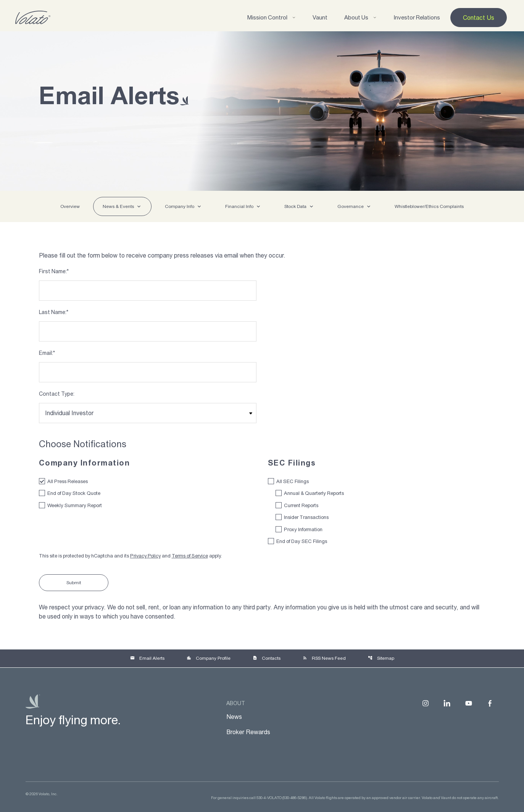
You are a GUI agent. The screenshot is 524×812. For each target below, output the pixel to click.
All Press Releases (68, 481)
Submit (74, 583)
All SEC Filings (293, 481)
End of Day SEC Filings (302, 541)
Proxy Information (303, 529)
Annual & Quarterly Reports (314, 493)
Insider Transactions (306, 517)
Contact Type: (57, 394)
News (234, 717)
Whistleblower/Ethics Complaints (429, 206)
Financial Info (239, 206)
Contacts (267, 658)
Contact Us (479, 18)
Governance (351, 206)
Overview (70, 206)
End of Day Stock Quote (74, 493)
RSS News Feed (324, 658)
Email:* (47, 353)
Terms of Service (190, 556)
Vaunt (320, 17)
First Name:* (54, 271)
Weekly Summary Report (75, 505)
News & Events (118, 206)
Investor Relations (417, 17)
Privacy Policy (145, 556)
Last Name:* (54, 312)
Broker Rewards (248, 732)
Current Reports (301, 505)
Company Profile (209, 658)
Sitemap (381, 658)
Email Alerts (147, 658)
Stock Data (295, 206)
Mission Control (272, 17)
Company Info (180, 206)
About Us (360, 17)
